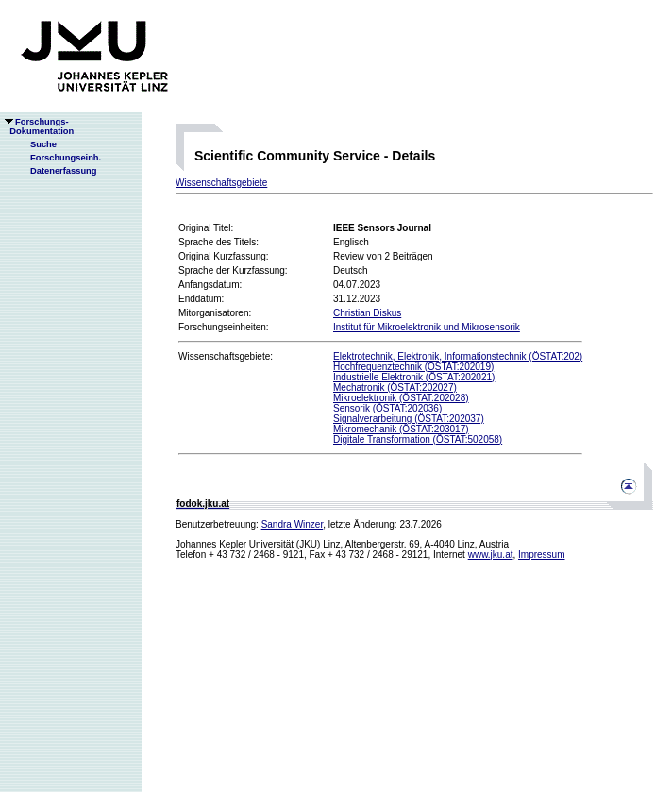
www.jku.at (491, 555)
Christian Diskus (367, 313)
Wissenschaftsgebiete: (226, 356)
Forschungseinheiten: (224, 327)
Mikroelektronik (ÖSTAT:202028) (401, 398)
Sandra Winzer (293, 524)
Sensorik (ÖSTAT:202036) (387, 408)
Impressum (541, 555)
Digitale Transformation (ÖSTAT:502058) (418, 439)
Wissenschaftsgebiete (221, 183)
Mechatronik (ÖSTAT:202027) (395, 388)
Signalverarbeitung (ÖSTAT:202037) (409, 419)
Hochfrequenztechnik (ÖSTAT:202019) (413, 367)
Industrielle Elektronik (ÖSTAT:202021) (414, 377)
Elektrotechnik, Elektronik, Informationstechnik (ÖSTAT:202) (458, 356)
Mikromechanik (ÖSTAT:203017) (401, 429)
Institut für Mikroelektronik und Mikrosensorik (427, 327)
